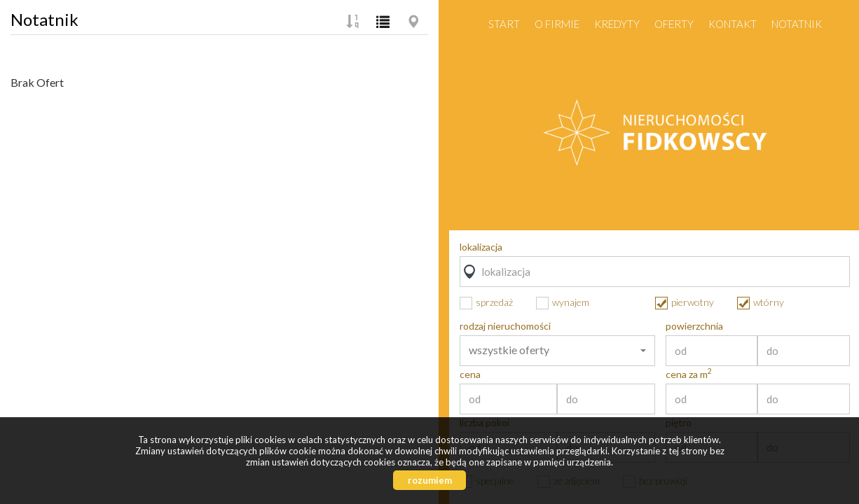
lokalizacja (481, 247)
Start (504, 24)
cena (470, 374)
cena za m (689, 374)
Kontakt (733, 24)
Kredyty (617, 24)
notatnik (797, 24)
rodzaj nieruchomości (505, 326)
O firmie (557, 24)
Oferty (674, 24)
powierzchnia (694, 326)
